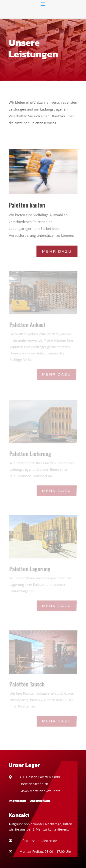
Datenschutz (40, 801)
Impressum (17, 801)
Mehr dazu (57, 251)
